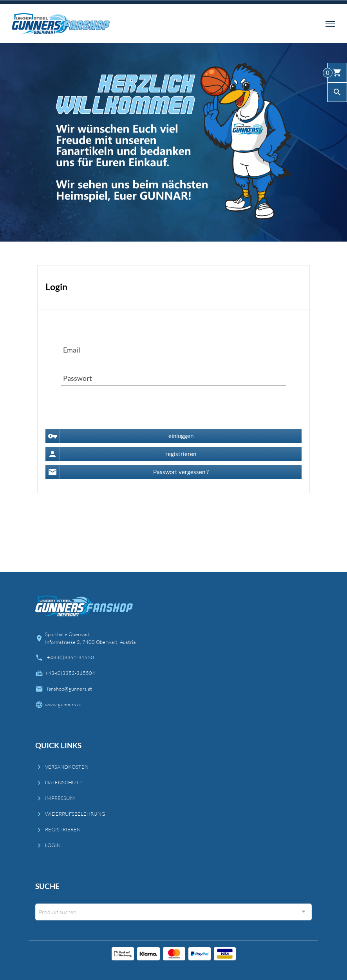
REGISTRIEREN (63, 829)
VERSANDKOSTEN (67, 767)
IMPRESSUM (60, 798)
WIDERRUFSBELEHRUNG (75, 814)
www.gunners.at (63, 704)
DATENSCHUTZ (64, 782)
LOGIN (53, 845)
